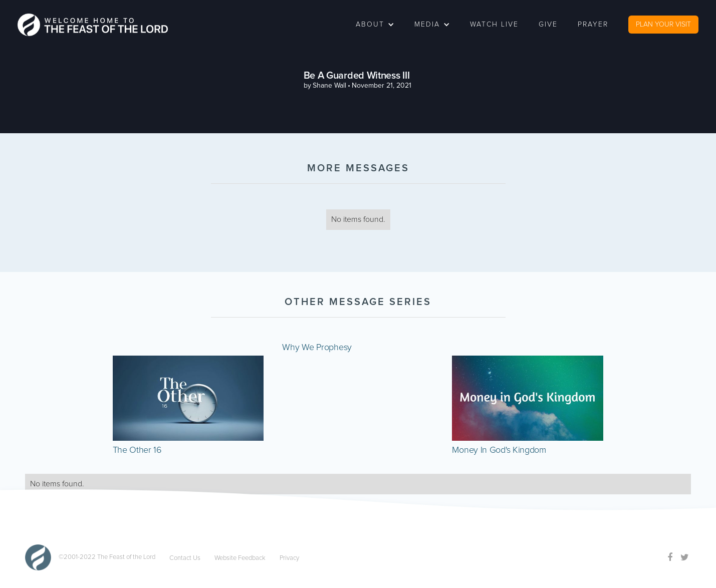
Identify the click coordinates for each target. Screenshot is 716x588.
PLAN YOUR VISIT (663, 25)
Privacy (289, 558)
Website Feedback (240, 558)
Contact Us (185, 558)
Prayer (593, 25)
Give (548, 25)
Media (427, 25)
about (370, 25)
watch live (494, 25)
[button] (375, 25)
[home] (93, 25)
